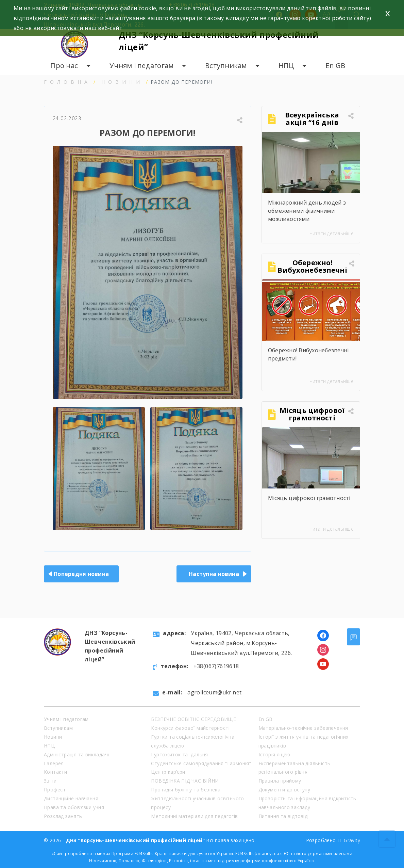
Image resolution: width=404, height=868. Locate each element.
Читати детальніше (332, 233)
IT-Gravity (349, 840)
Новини (122, 82)
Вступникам (226, 66)
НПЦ (286, 66)
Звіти (50, 781)
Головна (67, 82)
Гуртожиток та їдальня (179, 754)
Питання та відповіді (284, 816)
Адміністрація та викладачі (76, 754)
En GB (335, 66)
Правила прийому (280, 781)
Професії (55, 790)
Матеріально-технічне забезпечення (303, 728)
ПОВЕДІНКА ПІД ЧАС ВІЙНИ (185, 781)
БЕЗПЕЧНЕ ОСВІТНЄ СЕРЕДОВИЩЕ (193, 719)
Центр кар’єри (168, 772)
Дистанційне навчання (71, 798)
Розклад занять (63, 816)
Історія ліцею (274, 754)
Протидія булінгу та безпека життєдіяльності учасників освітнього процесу (197, 798)
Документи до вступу (284, 790)
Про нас (64, 66)
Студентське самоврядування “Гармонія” (201, 763)
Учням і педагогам (141, 66)
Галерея (54, 763)
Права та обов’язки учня (74, 807)
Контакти (55, 772)
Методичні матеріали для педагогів (194, 816)
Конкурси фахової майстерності (190, 728)
